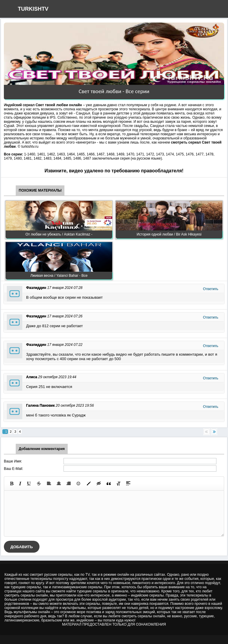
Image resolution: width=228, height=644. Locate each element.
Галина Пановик (40, 406)
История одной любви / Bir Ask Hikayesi (169, 234)
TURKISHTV (33, 9)
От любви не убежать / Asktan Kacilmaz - (59, 234)
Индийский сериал (19, 105)
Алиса (32, 377)
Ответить (211, 289)
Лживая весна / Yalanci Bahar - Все (59, 276)
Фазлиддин (36, 288)
